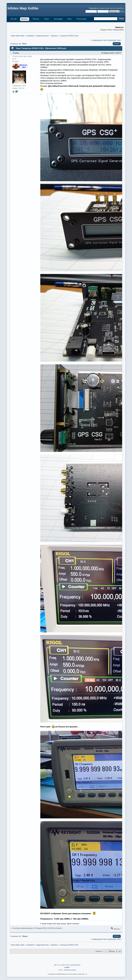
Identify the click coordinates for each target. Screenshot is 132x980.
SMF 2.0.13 (57, 965)
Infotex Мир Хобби (23, 8)
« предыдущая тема (99, 40)
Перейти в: (99, 951)
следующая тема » (114, 40)
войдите (102, 8)
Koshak (16, 53)
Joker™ (68, 967)
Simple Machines (75, 965)
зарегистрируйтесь (117, 8)
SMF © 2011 (66, 965)
